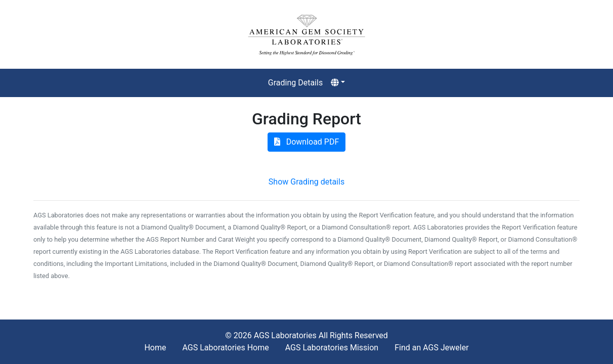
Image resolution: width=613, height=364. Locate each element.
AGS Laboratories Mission (332, 348)
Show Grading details (306, 182)
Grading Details (295, 83)
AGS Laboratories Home (225, 348)
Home (155, 348)
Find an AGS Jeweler (431, 348)
